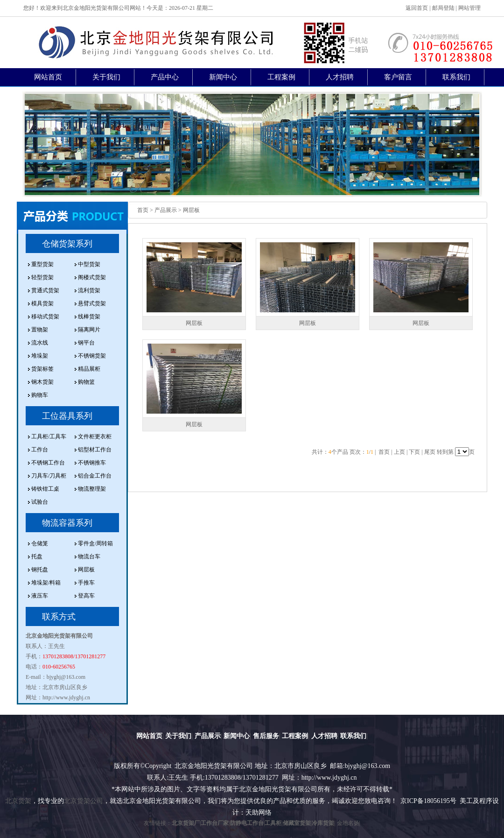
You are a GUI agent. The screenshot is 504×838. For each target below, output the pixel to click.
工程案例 (281, 77)
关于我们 (106, 77)
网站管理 (469, 8)
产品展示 (208, 736)
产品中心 (165, 77)
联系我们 (456, 77)
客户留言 (398, 77)
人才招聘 (340, 77)
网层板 (194, 323)
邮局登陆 (443, 8)
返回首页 (417, 8)
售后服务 (266, 736)
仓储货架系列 (67, 244)
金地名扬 (348, 823)
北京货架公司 (84, 801)
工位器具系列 (67, 416)
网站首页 (48, 77)
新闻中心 (223, 77)
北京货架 (18, 801)
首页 (143, 210)
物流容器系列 (67, 523)
